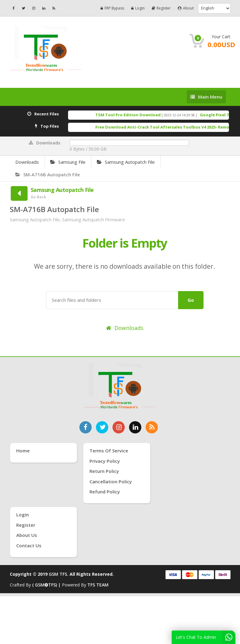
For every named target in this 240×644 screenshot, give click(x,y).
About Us (27, 535)
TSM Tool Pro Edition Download (134, 115)
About (186, 8)
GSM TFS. (59, 574)
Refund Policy (105, 492)
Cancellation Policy (111, 481)
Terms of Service (109, 451)
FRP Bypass (112, 8)
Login (138, 8)
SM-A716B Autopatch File (48, 174)
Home (23, 451)
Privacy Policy (105, 461)
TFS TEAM (98, 585)
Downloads (27, 162)
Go (191, 300)
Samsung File (68, 162)
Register (161, 8)
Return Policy (104, 471)
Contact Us (29, 545)
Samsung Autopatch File (126, 162)
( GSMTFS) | (47, 585)
